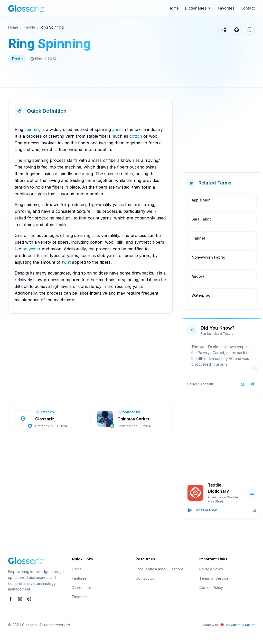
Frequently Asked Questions (160, 569)
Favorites (226, 8)
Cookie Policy (211, 588)
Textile (29, 27)
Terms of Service (214, 578)
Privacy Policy (211, 569)
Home (174, 8)
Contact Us (145, 578)
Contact (248, 8)
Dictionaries (82, 588)
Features (79, 578)
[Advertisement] (136, 358)
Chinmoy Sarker (243, 625)
